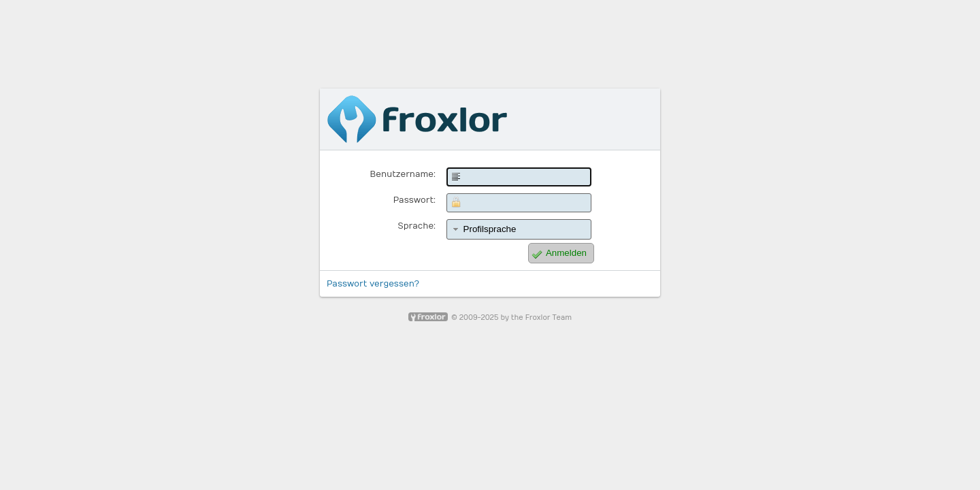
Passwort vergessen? (373, 284)
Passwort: (414, 200)
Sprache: (417, 226)
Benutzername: (403, 174)
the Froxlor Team (541, 318)
